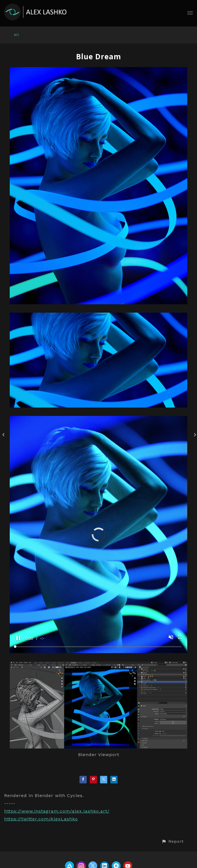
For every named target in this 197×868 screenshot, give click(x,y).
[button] (173, 841)
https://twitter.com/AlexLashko (41, 819)
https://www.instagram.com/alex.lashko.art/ (57, 811)
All (17, 35)
